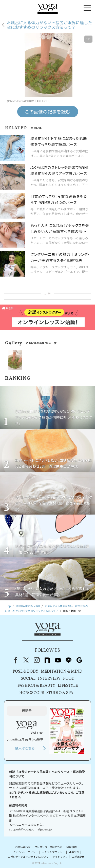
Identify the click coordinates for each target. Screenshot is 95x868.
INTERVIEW (49, 679)
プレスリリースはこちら (48, 847)
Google (79, 660)
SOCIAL (28, 679)
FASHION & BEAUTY (36, 686)
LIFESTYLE (68, 686)
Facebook (15, 660)
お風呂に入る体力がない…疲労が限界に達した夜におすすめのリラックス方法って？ (49, 25)
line (69, 660)
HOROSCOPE (32, 693)
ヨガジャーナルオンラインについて (28, 857)
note (47, 660)
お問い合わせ (23, 847)
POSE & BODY (25, 672)
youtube (58, 660)
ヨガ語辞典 (78, 857)
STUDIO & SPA (60, 693)
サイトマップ (60, 857)
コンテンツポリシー (53, 852)
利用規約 (71, 847)
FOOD (69, 679)
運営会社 (74, 852)
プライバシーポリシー (25, 852)
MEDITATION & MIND (62, 672)
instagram (37, 660)
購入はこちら (25, 748)
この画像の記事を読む (48, 111)
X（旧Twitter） (26, 660)
